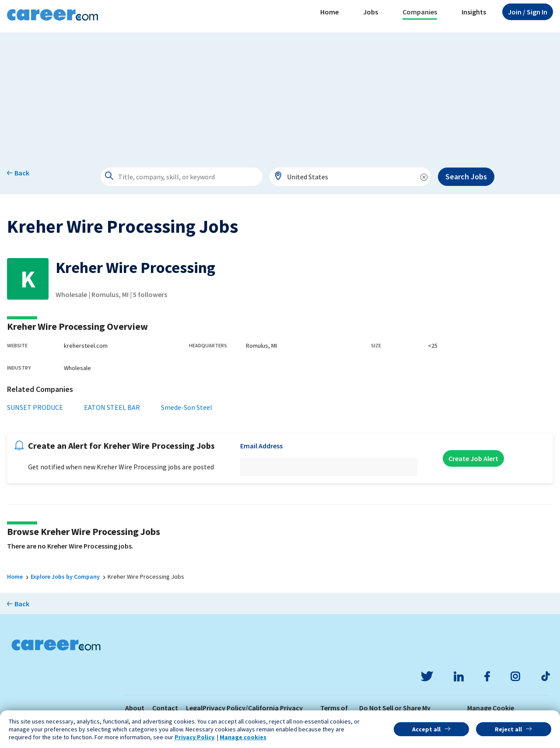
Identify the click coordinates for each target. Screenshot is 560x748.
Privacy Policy (194, 737)
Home (329, 12)
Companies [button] (420, 12)
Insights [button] (474, 12)
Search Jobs (466, 177)
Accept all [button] (426, 729)
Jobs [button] (371, 12)
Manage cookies (243, 737)
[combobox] (350, 177)
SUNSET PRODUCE (35, 407)
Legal (194, 708)
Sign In (528, 12)
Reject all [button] (508, 729)
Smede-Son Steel (187, 407)
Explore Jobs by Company (65, 577)
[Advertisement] (280, 94)
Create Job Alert (473, 458)
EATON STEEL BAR (112, 407)
